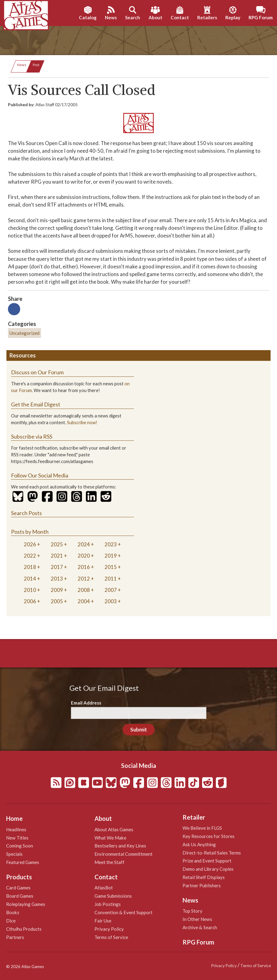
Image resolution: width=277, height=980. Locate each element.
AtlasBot (104, 888)
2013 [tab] (57, 579)
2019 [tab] (111, 556)
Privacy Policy (109, 929)
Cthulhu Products (24, 929)
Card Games (18, 888)
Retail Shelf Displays (204, 877)
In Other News (197, 919)
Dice (11, 921)
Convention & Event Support (124, 912)
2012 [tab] (84, 579)
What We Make (110, 838)
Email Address (86, 703)
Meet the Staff (109, 862)
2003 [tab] (111, 601)
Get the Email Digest (36, 404)
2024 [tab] (84, 544)
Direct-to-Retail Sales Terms (212, 853)
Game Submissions (113, 896)
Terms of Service (111, 937)
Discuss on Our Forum (37, 372)
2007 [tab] (111, 590)
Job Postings (108, 904)
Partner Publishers (202, 885)
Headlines (16, 829)
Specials (14, 854)
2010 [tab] (30, 590)
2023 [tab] (111, 544)
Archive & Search (200, 927)
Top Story (192, 911)
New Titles (17, 838)
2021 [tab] (57, 556)
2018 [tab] (30, 567)
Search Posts (26, 513)
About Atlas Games (114, 829)
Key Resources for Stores (209, 836)
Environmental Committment (124, 854)
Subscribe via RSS (32, 436)
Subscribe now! (82, 423)
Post (36, 65)
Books (13, 912)
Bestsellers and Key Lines (120, 846)
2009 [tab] (57, 590)
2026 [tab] (30, 544)
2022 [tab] (30, 556)
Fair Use (103, 921)
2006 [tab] (30, 601)
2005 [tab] (57, 601)
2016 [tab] (84, 567)
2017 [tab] (57, 567)
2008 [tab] (84, 590)
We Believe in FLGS (202, 828)
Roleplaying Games (26, 904)
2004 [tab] (84, 601)
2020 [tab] (84, 556)
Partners (15, 937)
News (22, 65)
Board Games (20, 896)
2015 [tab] (111, 567)
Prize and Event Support (207, 861)
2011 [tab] (111, 579)
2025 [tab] (57, 544)
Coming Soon (20, 846)
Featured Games (23, 862)
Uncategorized (24, 333)
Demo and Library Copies (208, 869)
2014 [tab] (30, 579)
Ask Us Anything (199, 844)
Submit (139, 729)
